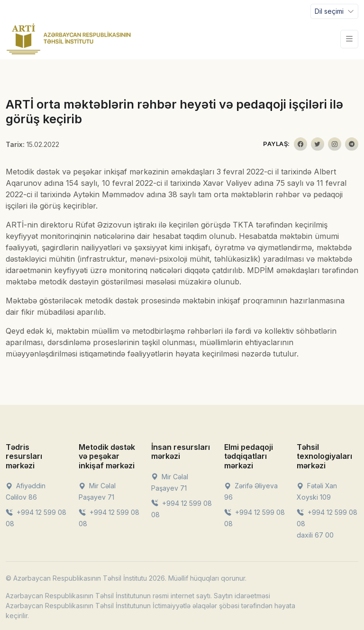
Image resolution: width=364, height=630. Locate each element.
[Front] (69, 39)
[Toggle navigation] (334, 11)
